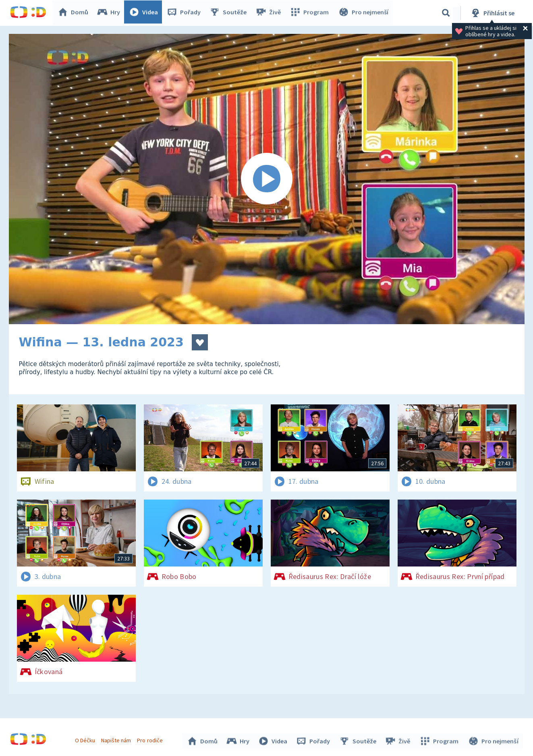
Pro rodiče (151, 739)
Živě (270, 13)
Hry (111, 13)
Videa (145, 13)
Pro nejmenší (364, 13)
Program (311, 13)
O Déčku (86, 739)
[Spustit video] (267, 179)
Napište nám (117, 739)
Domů (75, 13)
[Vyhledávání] (446, 13)
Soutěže (230, 13)
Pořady (186, 13)
